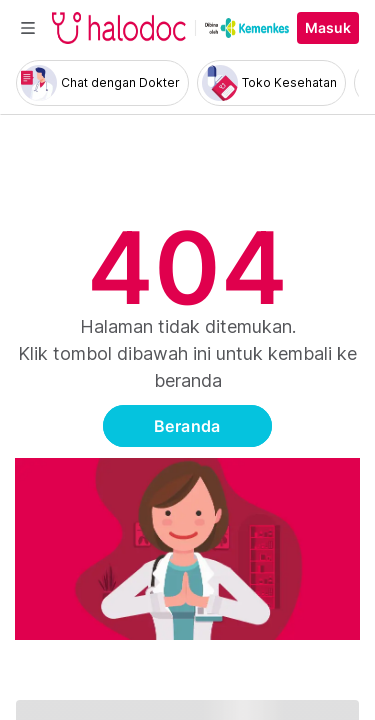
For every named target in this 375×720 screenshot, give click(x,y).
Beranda (187, 426)
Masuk (328, 28)
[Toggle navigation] (28, 28)
